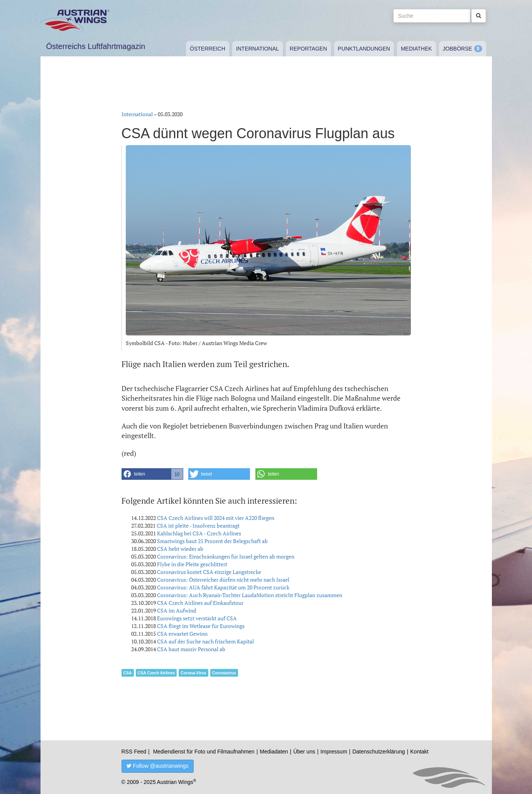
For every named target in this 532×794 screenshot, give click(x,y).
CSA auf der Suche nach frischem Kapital (205, 641)
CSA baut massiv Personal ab (191, 649)
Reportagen (308, 49)
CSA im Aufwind (177, 610)
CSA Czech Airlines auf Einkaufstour (200, 603)
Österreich (208, 49)
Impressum (334, 752)
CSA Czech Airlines (156, 673)
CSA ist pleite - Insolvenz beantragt (198, 526)
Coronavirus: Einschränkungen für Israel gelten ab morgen (226, 556)
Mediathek (416, 49)
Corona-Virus (193, 673)
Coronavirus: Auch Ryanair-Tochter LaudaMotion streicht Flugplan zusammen (250, 595)
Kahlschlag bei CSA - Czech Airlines (199, 533)
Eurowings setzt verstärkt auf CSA (197, 618)
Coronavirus (224, 673)
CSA (128, 673)
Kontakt (419, 752)
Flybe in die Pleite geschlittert (192, 564)
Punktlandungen (364, 49)
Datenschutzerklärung (378, 752)
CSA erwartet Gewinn (182, 634)
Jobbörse (458, 49)
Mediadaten (274, 752)
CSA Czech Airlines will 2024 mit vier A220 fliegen (216, 518)
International (258, 49)
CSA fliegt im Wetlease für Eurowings (201, 626)
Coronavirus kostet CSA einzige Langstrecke (209, 572)
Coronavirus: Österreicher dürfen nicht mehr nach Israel (223, 580)
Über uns (304, 752)
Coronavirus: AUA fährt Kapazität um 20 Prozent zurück (223, 587)
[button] (152, 474)
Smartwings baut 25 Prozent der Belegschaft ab (212, 541)
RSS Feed (134, 752)
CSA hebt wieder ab (180, 549)
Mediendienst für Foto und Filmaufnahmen (204, 752)
